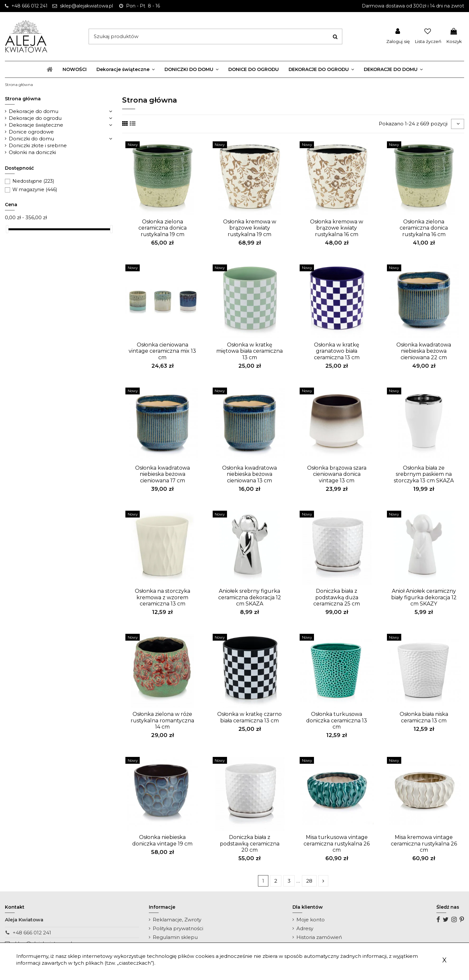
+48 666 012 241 (32, 933)
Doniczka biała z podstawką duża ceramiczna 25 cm (337, 597)
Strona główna (23, 99)
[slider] (7, 229)
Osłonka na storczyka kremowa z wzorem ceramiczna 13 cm (163, 597)
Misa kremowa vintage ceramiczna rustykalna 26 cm (424, 843)
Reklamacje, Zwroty (177, 920)
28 (309, 881)
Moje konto (311, 920)
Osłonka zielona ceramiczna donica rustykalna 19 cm (163, 228)
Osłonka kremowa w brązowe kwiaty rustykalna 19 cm (250, 228)
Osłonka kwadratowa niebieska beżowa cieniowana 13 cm (249, 474)
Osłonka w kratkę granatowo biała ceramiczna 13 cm (337, 351)
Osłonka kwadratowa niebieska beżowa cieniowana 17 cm (163, 474)
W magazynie (35, 190)
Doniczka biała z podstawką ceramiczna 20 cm (250, 843)
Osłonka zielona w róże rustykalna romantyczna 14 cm (162, 720)
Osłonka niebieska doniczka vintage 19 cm (162, 840)
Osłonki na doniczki (32, 152)
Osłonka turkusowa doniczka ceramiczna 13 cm (337, 720)
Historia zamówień (319, 937)
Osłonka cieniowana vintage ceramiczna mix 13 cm (162, 351)
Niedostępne (33, 181)
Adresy (305, 928)
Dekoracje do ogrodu (35, 118)
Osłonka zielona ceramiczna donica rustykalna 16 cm (424, 228)
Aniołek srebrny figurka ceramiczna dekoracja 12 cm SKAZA (250, 597)
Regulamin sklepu (175, 937)
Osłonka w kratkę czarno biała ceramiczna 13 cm (249, 717)
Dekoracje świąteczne (36, 125)
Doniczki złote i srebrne (38, 145)
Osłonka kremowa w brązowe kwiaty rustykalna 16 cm (337, 228)
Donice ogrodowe (31, 132)
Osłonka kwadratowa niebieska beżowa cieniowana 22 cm (424, 351)
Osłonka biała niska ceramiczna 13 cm (424, 717)
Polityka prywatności (178, 928)
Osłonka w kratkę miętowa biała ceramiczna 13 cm (249, 351)
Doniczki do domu (31, 139)
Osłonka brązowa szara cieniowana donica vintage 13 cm (337, 474)
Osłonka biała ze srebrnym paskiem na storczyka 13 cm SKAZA (424, 474)
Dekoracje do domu (34, 111)
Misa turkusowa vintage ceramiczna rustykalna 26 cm (337, 843)
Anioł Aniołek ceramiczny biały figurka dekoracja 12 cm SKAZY (424, 597)
